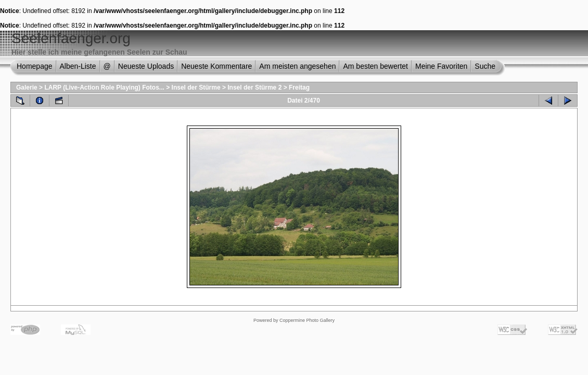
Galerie (27, 87)
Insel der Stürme (196, 87)
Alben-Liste (78, 66)
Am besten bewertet (375, 66)
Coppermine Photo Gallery (307, 320)
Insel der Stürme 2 (254, 87)
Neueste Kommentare (216, 66)
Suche (485, 66)
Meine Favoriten (441, 66)
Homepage (35, 66)
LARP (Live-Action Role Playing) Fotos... (104, 87)
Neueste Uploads (146, 66)
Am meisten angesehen (297, 66)
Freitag (299, 87)
